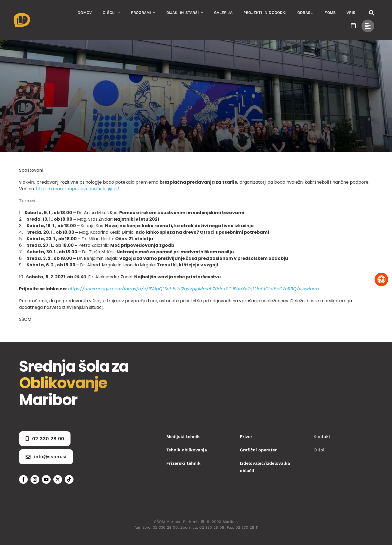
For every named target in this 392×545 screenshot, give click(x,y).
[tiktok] (69, 479)
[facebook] (23, 479)
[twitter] (58, 479)
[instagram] (35, 479)
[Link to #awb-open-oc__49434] (368, 26)
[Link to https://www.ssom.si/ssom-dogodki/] (353, 26)
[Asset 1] (22, 15)
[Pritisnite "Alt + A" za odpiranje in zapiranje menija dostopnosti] (381, 279)
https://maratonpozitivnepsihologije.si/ (78, 189)
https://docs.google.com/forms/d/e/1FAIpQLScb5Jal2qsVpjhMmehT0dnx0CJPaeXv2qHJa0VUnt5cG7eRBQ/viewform (193, 289)
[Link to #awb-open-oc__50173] (372, 13)
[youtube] (46, 479)
